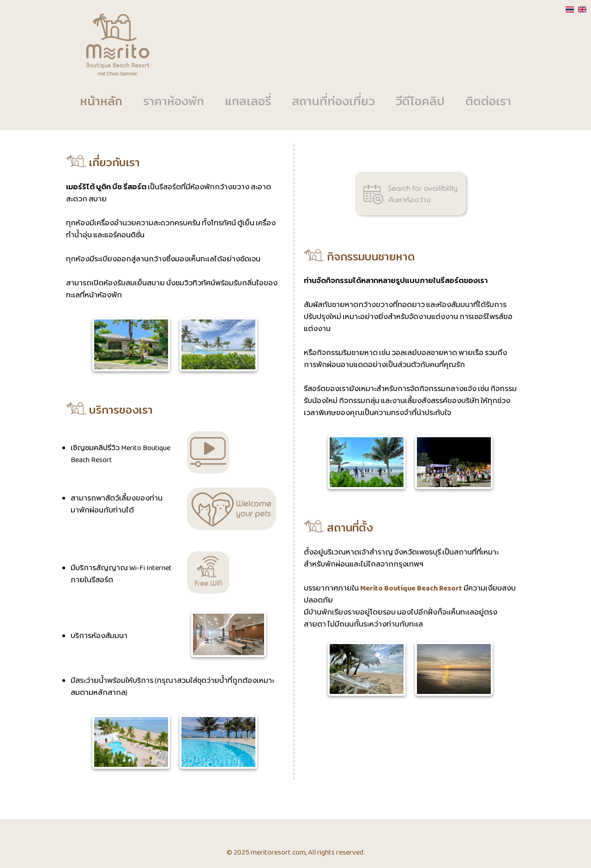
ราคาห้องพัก (174, 102)
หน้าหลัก (101, 102)
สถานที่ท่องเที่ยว (333, 102)
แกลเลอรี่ (248, 102)
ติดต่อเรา (488, 102)
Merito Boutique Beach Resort (411, 589)
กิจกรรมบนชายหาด (359, 257)
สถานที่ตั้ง (338, 528)
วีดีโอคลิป (420, 102)
